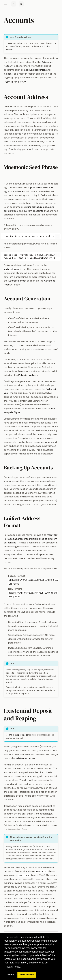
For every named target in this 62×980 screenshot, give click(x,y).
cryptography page (15, 81)
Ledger (32, 385)
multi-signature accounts (40, 207)
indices (8, 74)
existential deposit (26, 758)
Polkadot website (28, 375)
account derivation (35, 70)
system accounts (34, 211)
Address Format (17, 281)
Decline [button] (10, 975)
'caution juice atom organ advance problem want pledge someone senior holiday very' (29, 236)
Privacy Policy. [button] (13, 967)
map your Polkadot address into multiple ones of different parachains (31, 539)
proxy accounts (43, 442)
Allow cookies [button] (27, 975)
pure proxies (11, 211)
